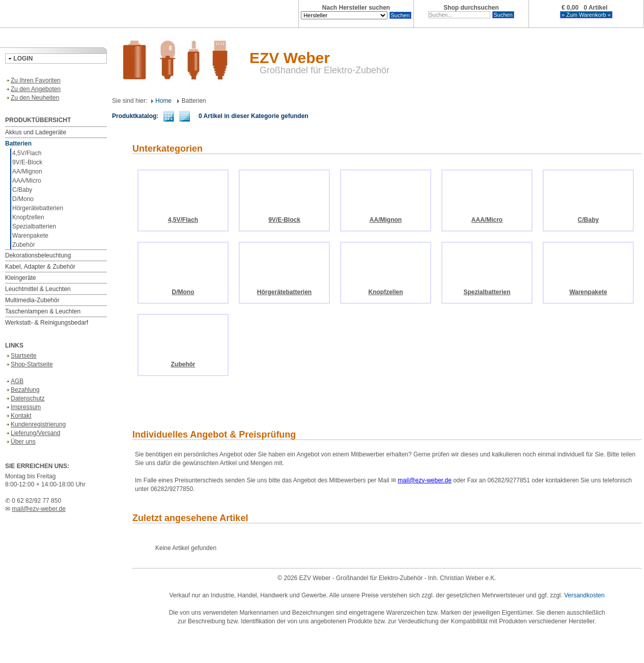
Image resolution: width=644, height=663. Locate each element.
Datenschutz (25, 398)
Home (161, 101)
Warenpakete (30, 236)
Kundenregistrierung (35, 424)
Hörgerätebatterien (38, 208)
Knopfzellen (28, 217)
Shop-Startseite (29, 364)
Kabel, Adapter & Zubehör (40, 267)
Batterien (18, 143)
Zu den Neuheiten (32, 98)
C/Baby (22, 190)
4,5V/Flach (27, 153)
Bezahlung (22, 390)
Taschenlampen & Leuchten (43, 311)
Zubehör (24, 245)
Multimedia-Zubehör (32, 300)
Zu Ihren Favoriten (33, 80)
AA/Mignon (27, 171)
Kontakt (18, 416)
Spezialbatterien (34, 226)
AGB (14, 381)
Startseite (21, 356)
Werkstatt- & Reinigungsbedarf (47, 323)
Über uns (20, 442)
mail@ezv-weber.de (39, 509)
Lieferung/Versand (33, 433)
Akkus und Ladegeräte (36, 132)
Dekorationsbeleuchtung (38, 255)
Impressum (23, 407)
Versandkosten (584, 595)
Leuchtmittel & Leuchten (38, 289)
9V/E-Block (27, 162)
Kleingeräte (21, 278)
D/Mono (23, 199)
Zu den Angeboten (33, 89)
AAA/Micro (27, 181)
